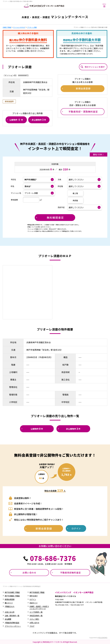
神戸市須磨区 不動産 (12, 596)
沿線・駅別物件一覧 (12, 616)
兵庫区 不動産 (7, 27)
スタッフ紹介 (34, 619)
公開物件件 (16, 120)
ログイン (33, 599)
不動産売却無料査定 (12, 623)
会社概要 (8, 619)
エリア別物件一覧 (36, 612)
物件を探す (34, 596)
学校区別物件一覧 (36, 616)
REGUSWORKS (103, 638)
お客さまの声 (10, 612)
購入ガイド (9, 603)
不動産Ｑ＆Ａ (10, 606)
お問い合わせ (34, 623)
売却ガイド (34, 603)
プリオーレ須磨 (32, 27)
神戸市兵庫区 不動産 (12, 592)
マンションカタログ (19, 27)
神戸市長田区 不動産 (37, 592)
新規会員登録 (10, 599)
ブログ (32, 626)
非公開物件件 (39, 120)
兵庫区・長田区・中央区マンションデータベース (39, 607)
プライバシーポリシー (13, 626)
